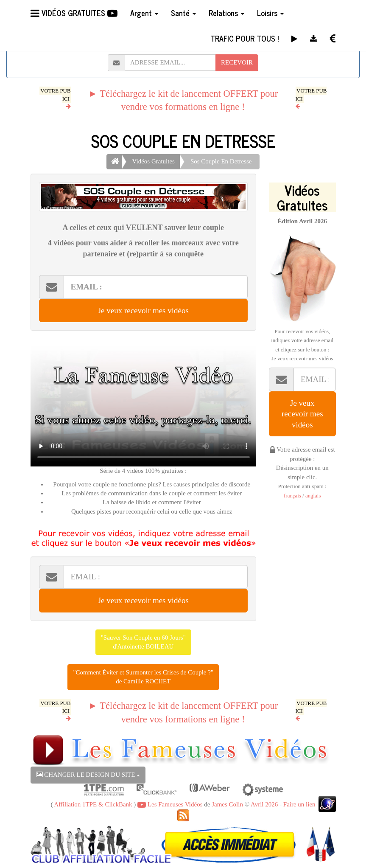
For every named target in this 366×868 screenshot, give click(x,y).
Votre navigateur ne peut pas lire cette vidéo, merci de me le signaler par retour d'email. (144, 403)
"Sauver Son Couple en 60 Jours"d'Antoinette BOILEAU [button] (143, 642)
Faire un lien (299, 804)
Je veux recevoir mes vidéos (143, 310)
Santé (183, 13)
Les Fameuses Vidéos (170, 804)
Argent (144, 13)
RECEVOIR (237, 62)
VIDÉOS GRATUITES (74, 13)
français (292, 496)
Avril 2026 (264, 804)
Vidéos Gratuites (154, 161)
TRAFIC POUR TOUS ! (244, 38)
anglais (313, 496)
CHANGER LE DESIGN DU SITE (88, 775)
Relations (226, 13)
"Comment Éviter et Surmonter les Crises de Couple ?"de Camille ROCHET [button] (143, 677)
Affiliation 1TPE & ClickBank (93, 804)
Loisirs (270, 13)
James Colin (227, 804)
